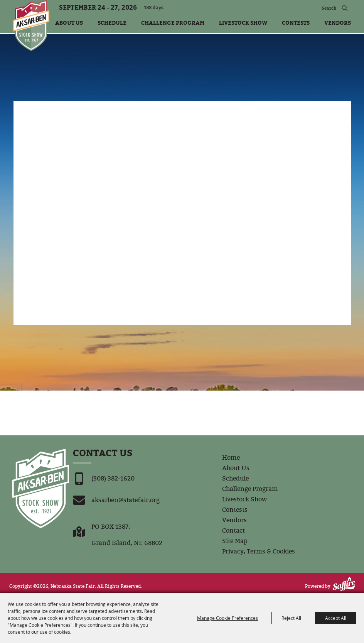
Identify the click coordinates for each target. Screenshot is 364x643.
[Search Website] (319, 8)
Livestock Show (243, 23)
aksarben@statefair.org (126, 500)
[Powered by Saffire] (344, 584)
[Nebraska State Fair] (31, 25)
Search (345, 8)
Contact (233, 530)
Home (231, 458)
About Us (69, 23)
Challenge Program (173, 23)
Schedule (112, 23)
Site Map (235, 541)
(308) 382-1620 (113, 478)
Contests (296, 23)
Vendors (338, 23)
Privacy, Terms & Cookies (259, 551)
